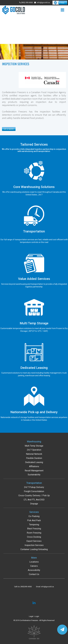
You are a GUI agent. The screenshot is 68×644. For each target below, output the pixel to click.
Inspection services (34, 545)
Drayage (34, 504)
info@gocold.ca (43, 2)
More (34, 558)
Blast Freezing (34, 529)
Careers (34, 566)
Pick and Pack (34, 520)
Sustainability (34, 475)
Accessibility (34, 570)
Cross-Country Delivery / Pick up (34, 495)
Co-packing (34, 516)
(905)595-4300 (26, 587)
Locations (34, 562)
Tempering (34, 525)
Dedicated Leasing (34, 462)
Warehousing (34, 442)
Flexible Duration (34, 458)
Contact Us (34, 574)
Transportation (34, 483)
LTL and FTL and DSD (34, 500)
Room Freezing (34, 533)
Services (34, 512)
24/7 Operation (34, 450)
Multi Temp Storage (34, 446)
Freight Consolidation (34, 491)
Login (37, 616)
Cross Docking (34, 537)
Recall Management (34, 471)
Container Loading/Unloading (34, 549)
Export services (34, 541)
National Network (34, 454)
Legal (31, 616)
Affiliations (34, 466)
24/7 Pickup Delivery (34, 487)
